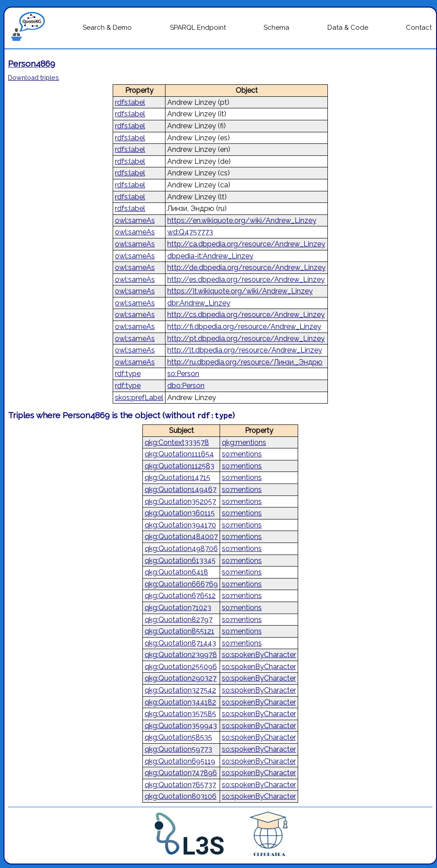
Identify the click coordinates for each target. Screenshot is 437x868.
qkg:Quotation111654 (179, 454)
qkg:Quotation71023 (178, 608)
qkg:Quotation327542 (180, 690)
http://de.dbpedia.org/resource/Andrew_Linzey (246, 268)
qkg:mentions (244, 442)
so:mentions (242, 454)
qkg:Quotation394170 (180, 525)
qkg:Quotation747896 (181, 773)
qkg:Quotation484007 (181, 537)
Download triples (33, 77)
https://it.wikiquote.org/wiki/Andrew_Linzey (240, 291)
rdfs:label (130, 102)
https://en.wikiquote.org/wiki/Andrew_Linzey (242, 220)
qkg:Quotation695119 (180, 761)
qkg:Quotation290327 (181, 678)
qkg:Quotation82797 (179, 620)
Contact (419, 28)
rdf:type (128, 374)
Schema (276, 28)
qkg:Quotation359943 (181, 726)
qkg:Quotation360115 (180, 513)
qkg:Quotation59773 (178, 749)
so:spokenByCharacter (259, 655)
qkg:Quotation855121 (179, 631)
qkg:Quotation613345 (180, 561)
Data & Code (348, 28)
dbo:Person (186, 386)
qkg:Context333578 (177, 442)
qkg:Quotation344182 (180, 702)
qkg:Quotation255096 (181, 667)
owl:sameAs (135, 220)
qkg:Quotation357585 (180, 714)
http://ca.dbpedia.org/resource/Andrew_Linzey (246, 244)
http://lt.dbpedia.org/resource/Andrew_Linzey (245, 350)
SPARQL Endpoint (198, 28)
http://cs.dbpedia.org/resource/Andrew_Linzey (246, 315)
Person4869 (31, 63)
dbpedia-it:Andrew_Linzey (210, 256)
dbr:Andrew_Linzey (199, 303)
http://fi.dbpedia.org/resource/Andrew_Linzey (244, 327)
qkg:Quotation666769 (181, 584)
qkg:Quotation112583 (179, 466)
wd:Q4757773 (190, 232)
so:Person (183, 374)
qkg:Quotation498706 (181, 549)
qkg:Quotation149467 (181, 489)
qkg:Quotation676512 (180, 596)
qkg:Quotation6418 (176, 572)
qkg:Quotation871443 (180, 643)
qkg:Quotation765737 (180, 785)
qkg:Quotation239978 (181, 655)
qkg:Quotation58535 (178, 737)
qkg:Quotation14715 (177, 478)
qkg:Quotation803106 (181, 796)
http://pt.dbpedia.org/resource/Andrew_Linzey (246, 339)
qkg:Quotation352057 (180, 501)
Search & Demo (107, 28)
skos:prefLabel (139, 398)
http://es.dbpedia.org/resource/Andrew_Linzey (246, 279)
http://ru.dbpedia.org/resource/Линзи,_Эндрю (245, 362)
